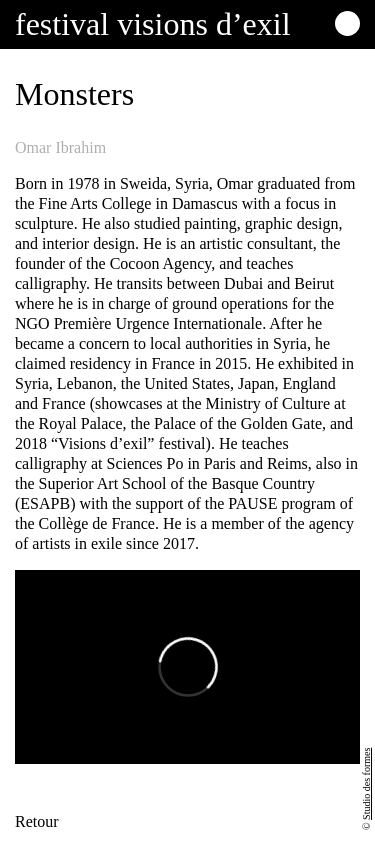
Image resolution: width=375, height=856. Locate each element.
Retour (37, 821)
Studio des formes (366, 784)
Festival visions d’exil (153, 24)
